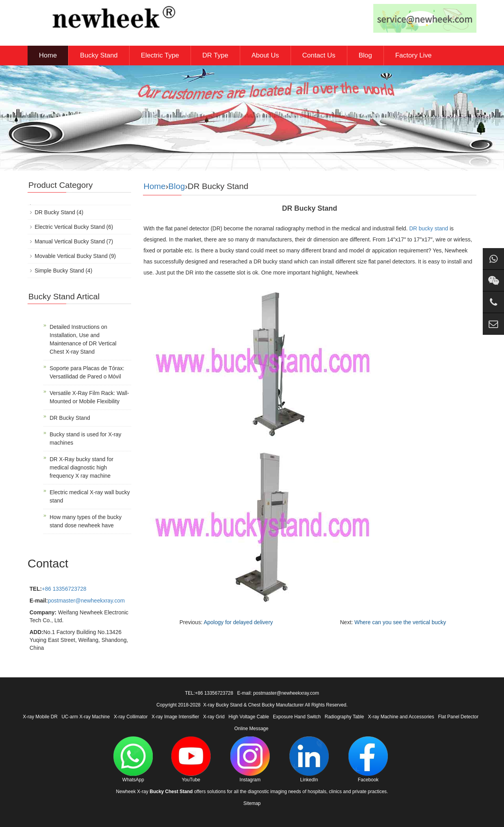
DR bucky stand (429, 228)
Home (48, 55)
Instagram (250, 759)
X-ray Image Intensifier (175, 717)
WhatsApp (133, 759)
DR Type (215, 55)
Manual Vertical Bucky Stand (70, 241)
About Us (265, 55)
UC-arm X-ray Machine (86, 717)
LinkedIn (309, 759)
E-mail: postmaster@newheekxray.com (278, 693)
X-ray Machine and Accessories (401, 717)
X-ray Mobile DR (40, 717)
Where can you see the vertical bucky (400, 622)
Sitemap (252, 803)
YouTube (191, 759)
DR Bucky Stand (55, 212)
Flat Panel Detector (459, 717)
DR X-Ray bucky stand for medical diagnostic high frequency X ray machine (82, 467)
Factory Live (414, 55)
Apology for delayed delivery (238, 622)
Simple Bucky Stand (59, 271)
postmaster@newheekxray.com (86, 601)
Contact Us (319, 55)
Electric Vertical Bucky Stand (70, 227)
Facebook (368, 759)
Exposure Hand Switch (297, 717)
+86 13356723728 (64, 589)
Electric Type (160, 55)
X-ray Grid (214, 717)
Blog (365, 55)
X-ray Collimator (131, 717)
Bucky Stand (99, 55)
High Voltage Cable (249, 717)
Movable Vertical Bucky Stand (71, 256)
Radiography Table (345, 717)
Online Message (251, 729)
